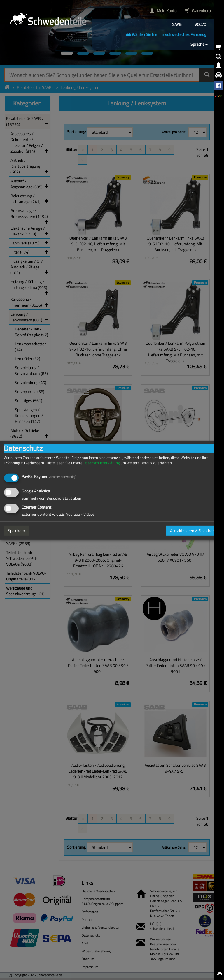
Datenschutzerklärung (102, 463)
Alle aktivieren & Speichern (193, 531)
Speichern (16, 531)
